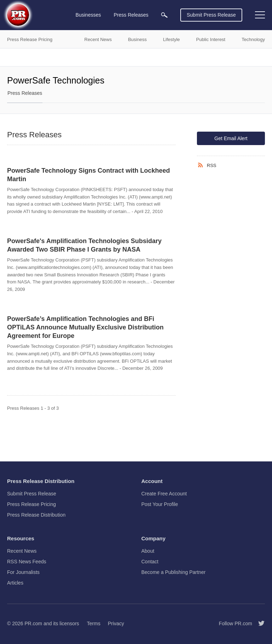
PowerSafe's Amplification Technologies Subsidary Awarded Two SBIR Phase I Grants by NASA (84, 245)
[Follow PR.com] (259, 623)
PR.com (33, 623)
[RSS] (202, 165)
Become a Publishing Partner (173, 572)
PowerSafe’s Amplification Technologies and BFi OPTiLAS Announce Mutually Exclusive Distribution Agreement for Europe (85, 327)
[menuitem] (164, 15)
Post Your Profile (160, 504)
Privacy (116, 623)
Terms (93, 623)
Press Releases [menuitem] (131, 15)
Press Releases (25, 93)
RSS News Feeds (27, 562)
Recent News (22, 551)
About (148, 551)
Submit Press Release (211, 15)
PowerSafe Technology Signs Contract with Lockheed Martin (89, 175)
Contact (150, 562)
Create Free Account (164, 494)
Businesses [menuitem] (88, 15)
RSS (212, 165)
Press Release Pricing (32, 504)
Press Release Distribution (36, 515)
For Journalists (23, 572)
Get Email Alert (231, 138)
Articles (15, 583)
